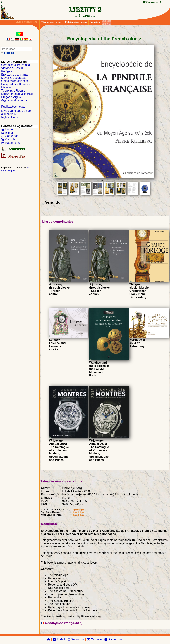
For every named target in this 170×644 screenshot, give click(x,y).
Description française (62, 623)
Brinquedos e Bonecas (16, 84)
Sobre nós (10, 136)
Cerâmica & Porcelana (16, 65)
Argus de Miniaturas (14, 100)
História (6, 87)
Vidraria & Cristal (12, 68)
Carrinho (9, 139)
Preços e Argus (11, 97)
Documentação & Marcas (17, 94)
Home (7, 129)
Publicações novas (76, 22)
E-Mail (7, 133)
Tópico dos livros (51, 22)
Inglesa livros (10, 117)
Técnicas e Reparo (13, 91)
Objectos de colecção (15, 81)
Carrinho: (154, 2)
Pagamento (11, 143)
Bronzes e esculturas (15, 75)
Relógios (7, 71)
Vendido (95, 22)
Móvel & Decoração (14, 78)
